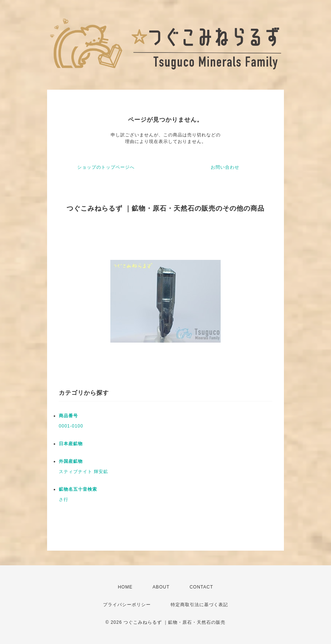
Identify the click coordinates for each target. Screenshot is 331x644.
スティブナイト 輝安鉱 (83, 472)
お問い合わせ (225, 167)
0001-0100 (71, 426)
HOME (125, 587)
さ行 (64, 500)
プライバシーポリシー (127, 605)
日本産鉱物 (71, 444)
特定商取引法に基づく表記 (199, 605)
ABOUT (161, 587)
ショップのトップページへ (106, 167)
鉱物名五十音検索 (78, 489)
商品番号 (68, 416)
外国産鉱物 (71, 461)
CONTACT (201, 587)
